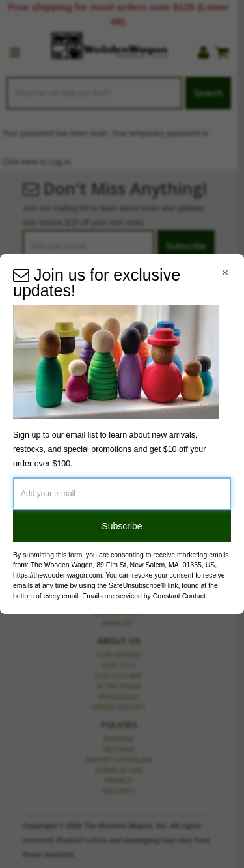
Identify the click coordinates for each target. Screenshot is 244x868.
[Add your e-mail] (122, 494)
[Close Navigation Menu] (225, 273)
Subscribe (122, 526)
